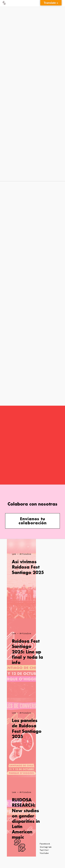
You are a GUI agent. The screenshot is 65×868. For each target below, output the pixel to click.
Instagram (45, 847)
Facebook (45, 844)
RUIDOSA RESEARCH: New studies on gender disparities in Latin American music (26, 818)
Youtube (44, 853)
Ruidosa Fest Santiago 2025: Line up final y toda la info (27, 652)
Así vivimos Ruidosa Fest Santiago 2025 (28, 567)
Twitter (44, 850)
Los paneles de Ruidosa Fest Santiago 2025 (27, 728)
